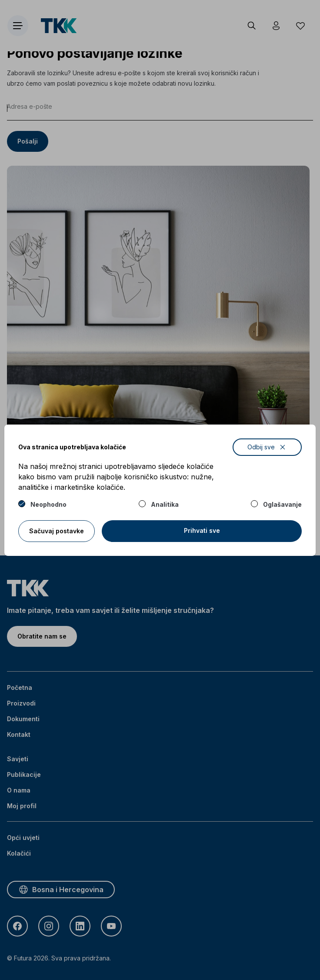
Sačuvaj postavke (57, 531)
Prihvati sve (202, 530)
